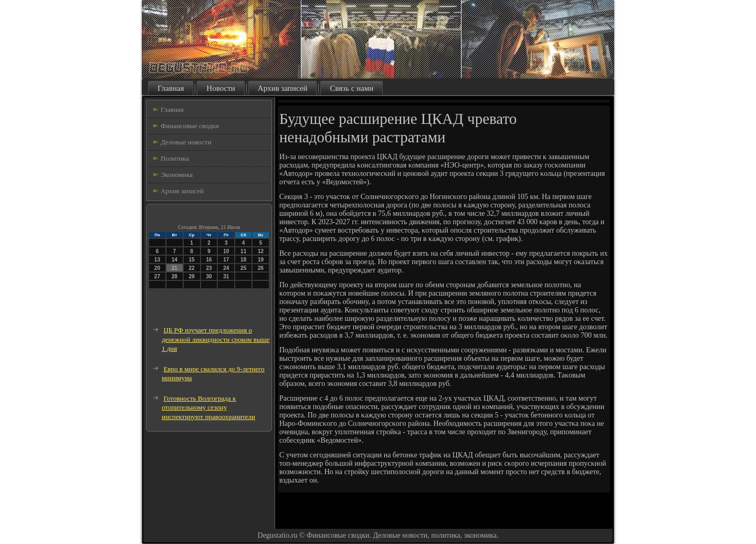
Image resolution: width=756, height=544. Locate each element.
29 (192, 276)
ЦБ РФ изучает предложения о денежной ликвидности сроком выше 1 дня (216, 339)
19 (261, 260)
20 (157, 268)
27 (157, 276)
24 (226, 268)
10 (226, 251)
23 (209, 268)
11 (243, 251)
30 (209, 276)
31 (226, 276)
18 (243, 260)
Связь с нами (351, 88)
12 (261, 251)
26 (261, 268)
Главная (171, 88)
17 (226, 260)
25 (243, 268)
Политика (175, 158)
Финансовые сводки (190, 126)
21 (175, 268)
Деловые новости (186, 142)
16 (209, 260)
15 (192, 260)
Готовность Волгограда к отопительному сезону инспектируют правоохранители (208, 407)
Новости (220, 88)
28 (175, 276)
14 (175, 260)
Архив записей (283, 88)
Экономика (177, 175)
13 (157, 260)
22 (192, 268)
